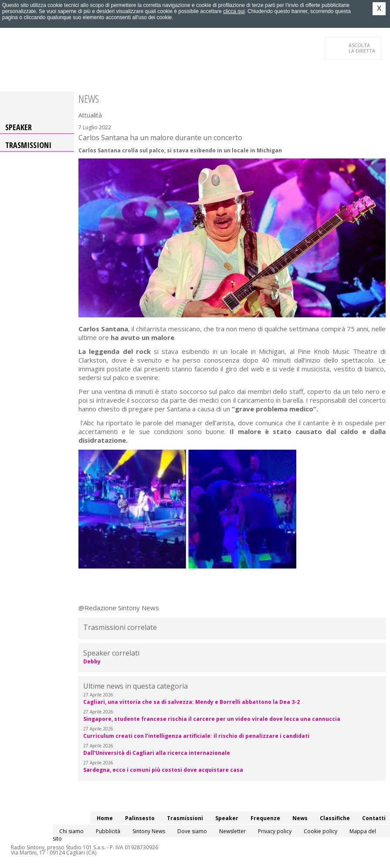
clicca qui (234, 11)
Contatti (374, 818)
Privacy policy (275, 831)
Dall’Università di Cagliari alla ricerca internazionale (157, 753)
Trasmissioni (28, 145)
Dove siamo (192, 831)
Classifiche (335, 818)
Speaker (19, 127)
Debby (92, 661)
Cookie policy (320, 831)
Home (105, 818)
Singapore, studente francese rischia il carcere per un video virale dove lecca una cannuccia (212, 719)
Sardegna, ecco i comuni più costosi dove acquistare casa (163, 770)
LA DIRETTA (362, 48)
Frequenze (265, 818)
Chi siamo (71, 831)
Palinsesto (140, 818)
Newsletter (232, 831)
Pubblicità (108, 831)
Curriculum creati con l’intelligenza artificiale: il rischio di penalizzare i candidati (196, 736)
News (300, 818)
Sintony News (149, 831)
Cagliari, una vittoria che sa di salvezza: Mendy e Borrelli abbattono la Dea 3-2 (192, 702)
